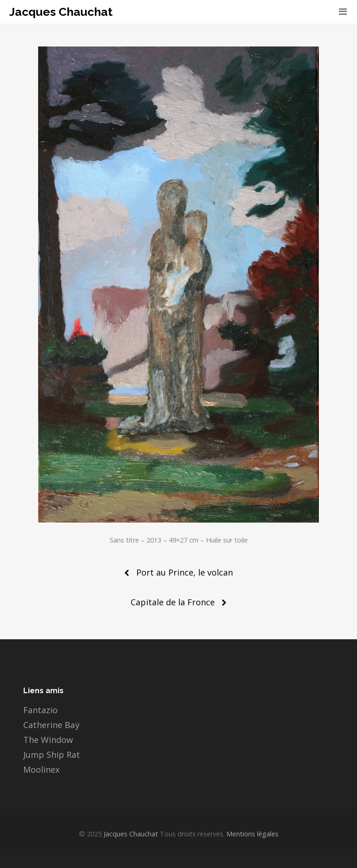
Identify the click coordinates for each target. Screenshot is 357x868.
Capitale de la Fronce (173, 602)
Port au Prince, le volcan (185, 572)
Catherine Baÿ (51, 725)
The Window (48, 740)
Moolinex (41, 769)
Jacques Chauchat (61, 12)
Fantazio (40, 710)
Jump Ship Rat (52, 755)
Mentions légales (251, 834)
